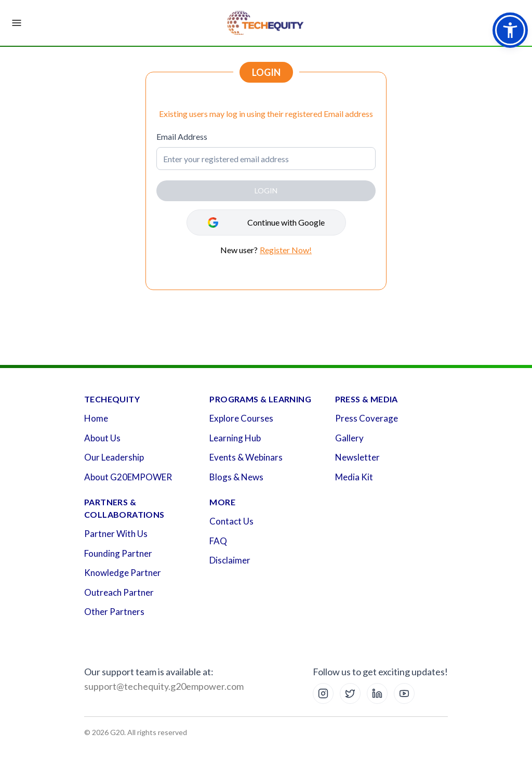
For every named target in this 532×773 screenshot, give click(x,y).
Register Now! (286, 250)
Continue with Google (286, 222)
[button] (510, 30)
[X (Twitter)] (350, 693)
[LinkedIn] (377, 693)
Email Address (182, 136)
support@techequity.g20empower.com (164, 686)
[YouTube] (404, 693)
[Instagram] (323, 693)
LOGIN (266, 191)
